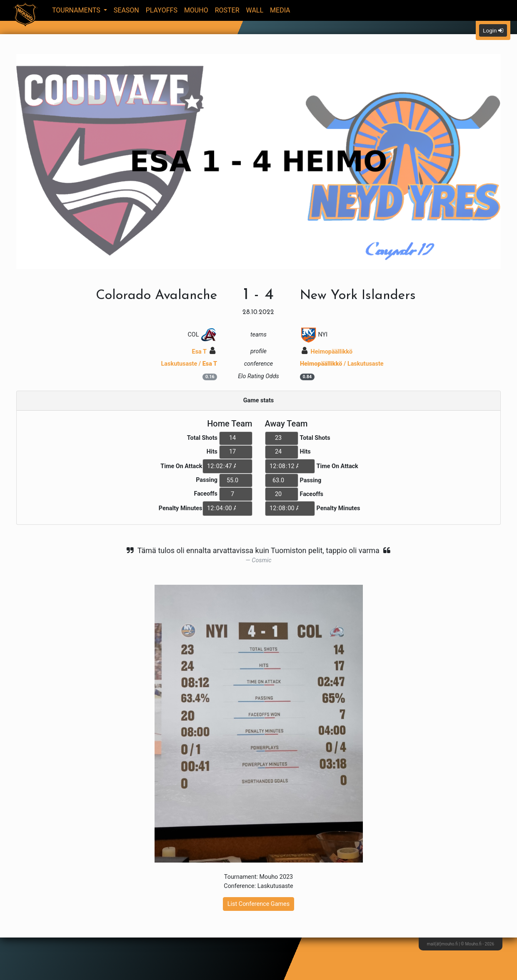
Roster (227, 10)
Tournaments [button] (77, 10)
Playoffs (162, 10)
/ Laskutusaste (342, 364)
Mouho (196, 10)
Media (280, 10)
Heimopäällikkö (327, 352)
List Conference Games (258, 904)
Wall (255, 10)
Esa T (204, 352)
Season (126, 10)
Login (493, 30)
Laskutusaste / (189, 364)
